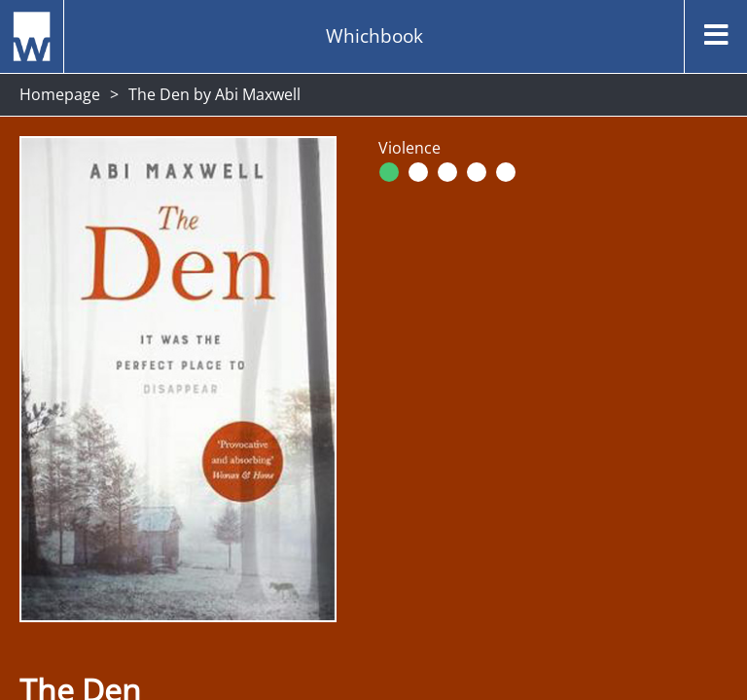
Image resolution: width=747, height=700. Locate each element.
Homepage (60, 94)
